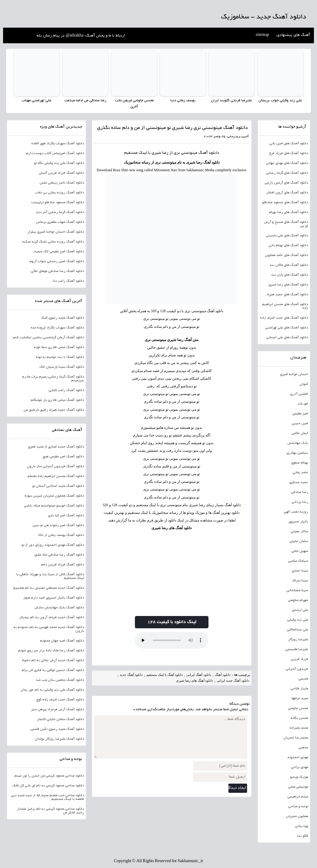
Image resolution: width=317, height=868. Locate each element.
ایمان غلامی (300, 433)
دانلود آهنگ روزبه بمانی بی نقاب (59, 192)
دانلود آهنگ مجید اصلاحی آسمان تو (58, 486)
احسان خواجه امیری (294, 374)
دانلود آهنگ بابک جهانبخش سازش (59, 607)
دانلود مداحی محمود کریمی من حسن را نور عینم (49, 776)
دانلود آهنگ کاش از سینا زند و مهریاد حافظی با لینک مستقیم (50, 576)
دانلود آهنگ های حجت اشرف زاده (284, 318)
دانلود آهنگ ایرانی (199, 674)
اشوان (304, 384)
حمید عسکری (299, 482)
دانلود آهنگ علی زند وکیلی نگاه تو (59, 163)
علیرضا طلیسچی (297, 649)
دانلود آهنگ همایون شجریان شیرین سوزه (54, 496)
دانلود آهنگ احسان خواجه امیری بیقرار (56, 232)
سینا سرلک (300, 580)
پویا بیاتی (302, 826)
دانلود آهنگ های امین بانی (289, 143)
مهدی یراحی (300, 767)
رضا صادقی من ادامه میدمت (86, 101)
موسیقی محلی (298, 787)
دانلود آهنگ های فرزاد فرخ (288, 153)
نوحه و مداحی (298, 806)
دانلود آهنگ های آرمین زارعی (286, 183)
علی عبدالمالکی (297, 630)
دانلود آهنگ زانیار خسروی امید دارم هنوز (54, 598)
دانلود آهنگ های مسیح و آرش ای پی (286, 224)
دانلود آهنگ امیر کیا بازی (66, 515)
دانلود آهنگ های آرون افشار (287, 192)
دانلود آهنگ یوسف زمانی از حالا (61, 535)
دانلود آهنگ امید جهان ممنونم (62, 641)
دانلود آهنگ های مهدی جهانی (287, 163)
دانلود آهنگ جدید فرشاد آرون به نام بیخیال (52, 617)
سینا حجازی (300, 571)
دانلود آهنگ (209, 153)
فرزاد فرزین (299, 659)
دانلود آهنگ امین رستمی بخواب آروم (57, 261)
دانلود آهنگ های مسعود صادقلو (285, 202)
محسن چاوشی (298, 708)
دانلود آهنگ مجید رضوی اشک (62, 318)
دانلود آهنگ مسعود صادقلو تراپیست (57, 202)
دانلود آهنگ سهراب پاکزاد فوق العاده (58, 143)
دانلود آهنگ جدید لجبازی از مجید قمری (56, 447)
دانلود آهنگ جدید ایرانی (233, 680)
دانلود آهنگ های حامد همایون (286, 255)
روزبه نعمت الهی (296, 512)
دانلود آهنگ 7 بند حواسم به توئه (60, 357)
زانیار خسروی (298, 521)
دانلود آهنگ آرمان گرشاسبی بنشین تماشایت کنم (48, 337)
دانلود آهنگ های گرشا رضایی (287, 173)
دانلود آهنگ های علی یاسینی (287, 235)
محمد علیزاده (299, 728)
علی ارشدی (300, 610)
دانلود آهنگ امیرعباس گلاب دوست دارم (55, 153)
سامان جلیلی (299, 541)
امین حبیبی (300, 423)
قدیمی (303, 679)
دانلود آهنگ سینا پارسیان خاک (62, 367)
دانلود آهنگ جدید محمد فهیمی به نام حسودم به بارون (49, 629)
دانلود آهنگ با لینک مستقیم (164, 674)
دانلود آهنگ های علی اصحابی (287, 337)
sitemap (262, 35)
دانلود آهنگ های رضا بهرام (288, 212)
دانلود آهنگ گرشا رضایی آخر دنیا (60, 212)
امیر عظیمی (300, 413)
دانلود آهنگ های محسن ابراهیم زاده (285, 306)
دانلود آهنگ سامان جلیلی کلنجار (60, 719)
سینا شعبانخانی (297, 590)
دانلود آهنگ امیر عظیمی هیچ (63, 456)
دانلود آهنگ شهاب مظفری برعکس (60, 222)
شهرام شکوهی (298, 600)
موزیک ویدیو (299, 777)
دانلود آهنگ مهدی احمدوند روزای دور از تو (53, 545)
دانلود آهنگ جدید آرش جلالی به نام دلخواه (53, 660)
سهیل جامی (300, 551)
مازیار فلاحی (299, 688)
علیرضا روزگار (298, 639)
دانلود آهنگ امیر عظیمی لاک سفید (59, 251)
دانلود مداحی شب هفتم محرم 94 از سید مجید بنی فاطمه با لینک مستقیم (48, 797)
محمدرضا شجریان (296, 738)
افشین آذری (299, 394)
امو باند (303, 404)
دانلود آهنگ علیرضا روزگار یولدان (59, 739)
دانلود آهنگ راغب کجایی (66, 390)
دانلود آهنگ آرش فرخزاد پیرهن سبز (57, 709)
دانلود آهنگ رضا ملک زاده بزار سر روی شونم (51, 650)
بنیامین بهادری (297, 453)
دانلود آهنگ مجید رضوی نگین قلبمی (57, 729)
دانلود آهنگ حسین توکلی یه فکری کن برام (53, 670)
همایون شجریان (297, 816)
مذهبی (303, 747)
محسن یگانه (299, 718)
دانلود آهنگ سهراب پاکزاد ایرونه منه (57, 327)
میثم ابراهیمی (298, 796)
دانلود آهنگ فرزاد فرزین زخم (63, 564)
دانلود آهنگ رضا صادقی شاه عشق (59, 555)
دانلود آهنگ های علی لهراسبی (286, 327)
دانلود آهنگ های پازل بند (290, 275)
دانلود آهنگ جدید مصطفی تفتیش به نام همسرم (49, 588)
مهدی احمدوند (298, 757)
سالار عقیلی (299, 531)
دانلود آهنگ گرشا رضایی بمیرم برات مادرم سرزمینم (53, 378)
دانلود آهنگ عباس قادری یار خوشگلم (57, 400)
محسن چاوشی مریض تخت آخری (134, 104)
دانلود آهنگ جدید (131, 674)
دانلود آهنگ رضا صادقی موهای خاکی (57, 271)
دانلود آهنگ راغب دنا (68, 281)
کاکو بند (302, 836)
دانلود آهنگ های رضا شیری (172, 528)
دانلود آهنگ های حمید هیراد (287, 294)
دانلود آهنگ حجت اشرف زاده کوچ (60, 699)
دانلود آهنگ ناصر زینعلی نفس (62, 183)
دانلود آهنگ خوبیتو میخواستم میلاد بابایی (54, 506)
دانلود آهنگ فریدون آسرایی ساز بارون (55, 466)
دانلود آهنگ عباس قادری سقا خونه (59, 347)
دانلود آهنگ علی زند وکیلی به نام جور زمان (52, 690)
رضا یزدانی (300, 502)
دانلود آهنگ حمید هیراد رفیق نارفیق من (54, 410)
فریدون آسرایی (297, 669)
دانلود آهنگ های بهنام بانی (288, 245)
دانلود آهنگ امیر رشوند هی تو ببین (58, 525)
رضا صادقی (300, 492)
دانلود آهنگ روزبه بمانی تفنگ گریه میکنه (53, 242)
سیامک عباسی (298, 561)
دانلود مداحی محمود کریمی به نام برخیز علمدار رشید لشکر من (50, 811)
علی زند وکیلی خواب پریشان (280, 101)
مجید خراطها (300, 698)
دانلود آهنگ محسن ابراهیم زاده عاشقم (56, 476)
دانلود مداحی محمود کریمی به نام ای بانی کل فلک (48, 785)
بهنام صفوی (300, 463)
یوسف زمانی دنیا (183, 101)
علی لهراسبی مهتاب (37, 101)
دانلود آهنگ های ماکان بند (289, 265)
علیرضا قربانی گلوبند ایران (231, 101)
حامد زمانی (300, 472)
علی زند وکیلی (298, 620)
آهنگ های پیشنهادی (293, 35)
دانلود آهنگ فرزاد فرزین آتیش (61, 173)
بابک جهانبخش (298, 443)
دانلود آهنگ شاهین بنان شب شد (60, 680)
